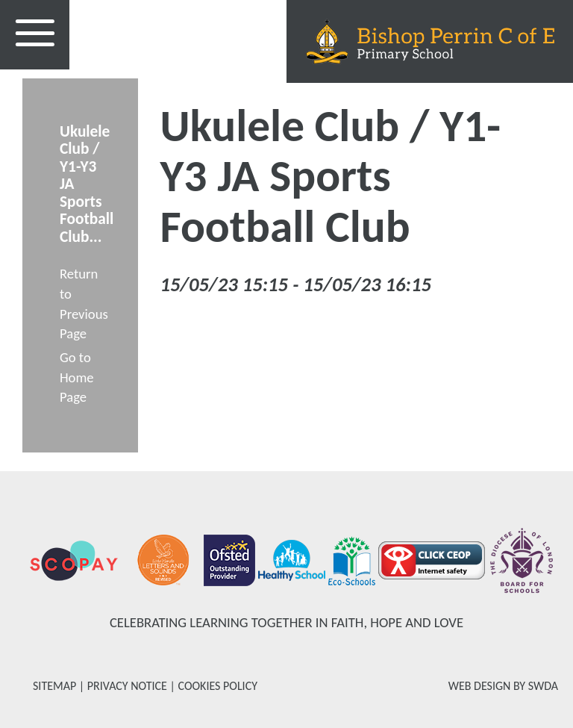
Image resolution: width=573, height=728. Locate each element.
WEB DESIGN (480, 686)
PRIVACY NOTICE (127, 686)
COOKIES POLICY (217, 686)
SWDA (543, 686)
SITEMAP (54, 686)
